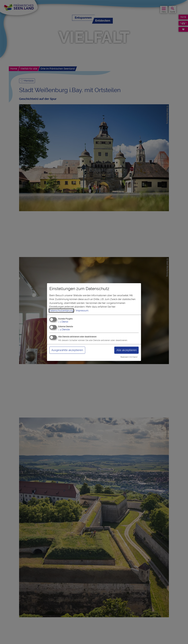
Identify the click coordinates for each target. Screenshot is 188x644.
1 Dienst (63, 322)
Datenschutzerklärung (61, 311)
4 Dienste (64, 329)
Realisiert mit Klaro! (129, 357)
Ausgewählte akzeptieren (67, 350)
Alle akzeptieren (127, 350)
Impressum (82, 311)
